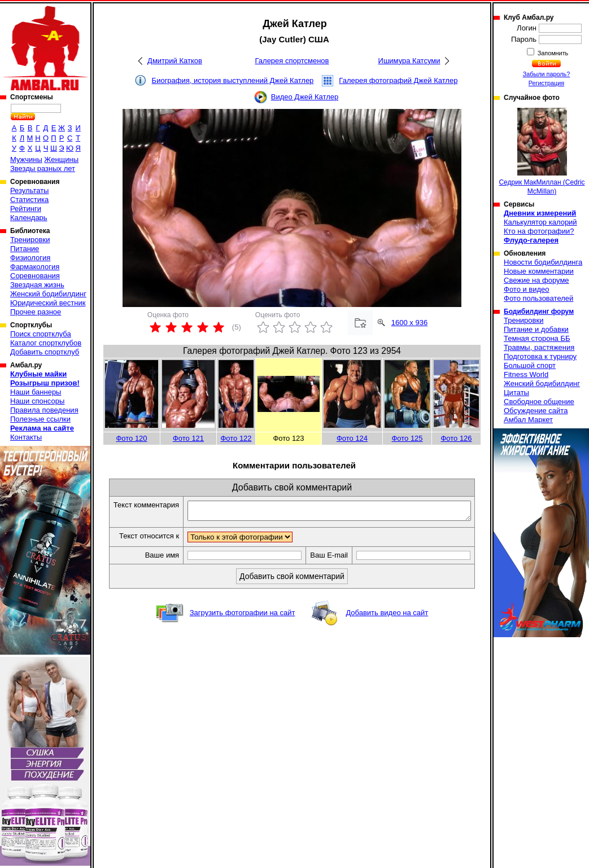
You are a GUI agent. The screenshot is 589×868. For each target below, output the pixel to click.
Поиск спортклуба (41, 334)
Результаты (29, 190)
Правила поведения (44, 410)
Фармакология (35, 267)
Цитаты (516, 393)
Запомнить (552, 53)
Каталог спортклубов (46, 343)
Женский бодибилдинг (48, 294)
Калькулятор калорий (540, 222)
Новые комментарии (539, 271)
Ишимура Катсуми (409, 61)
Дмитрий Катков (175, 61)
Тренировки (30, 240)
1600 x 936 (409, 323)
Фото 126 (456, 438)
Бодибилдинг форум (539, 312)
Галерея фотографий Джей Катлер (398, 80)
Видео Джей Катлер (305, 97)
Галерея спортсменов (292, 61)
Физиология (30, 258)
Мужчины (26, 159)
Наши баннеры (36, 392)
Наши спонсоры (37, 401)
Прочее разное (36, 312)
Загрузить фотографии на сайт (243, 625)
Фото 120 (131, 438)
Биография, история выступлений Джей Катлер (233, 80)
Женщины (61, 159)
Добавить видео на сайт (387, 625)
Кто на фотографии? (539, 231)
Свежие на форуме (536, 280)
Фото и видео (527, 289)
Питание (25, 249)
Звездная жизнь (37, 285)
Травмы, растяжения (539, 347)
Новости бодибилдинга (543, 262)
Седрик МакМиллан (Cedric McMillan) (542, 152)
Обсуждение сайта (536, 411)
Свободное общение (539, 402)
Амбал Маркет (528, 420)
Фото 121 (188, 438)
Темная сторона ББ (537, 338)
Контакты (26, 437)
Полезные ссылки (40, 419)
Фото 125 (407, 438)
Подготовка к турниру (540, 356)
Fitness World (526, 374)
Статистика (29, 200)
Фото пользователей (538, 298)
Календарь (29, 218)
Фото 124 (352, 438)
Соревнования (35, 276)
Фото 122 (236, 438)
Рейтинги (26, 209)
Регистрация (546, 83)
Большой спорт (530, 365)
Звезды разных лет (43, 168)
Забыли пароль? (547, 74)
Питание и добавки (536, 329)
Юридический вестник (48, 303)
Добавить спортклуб (45, 352)
